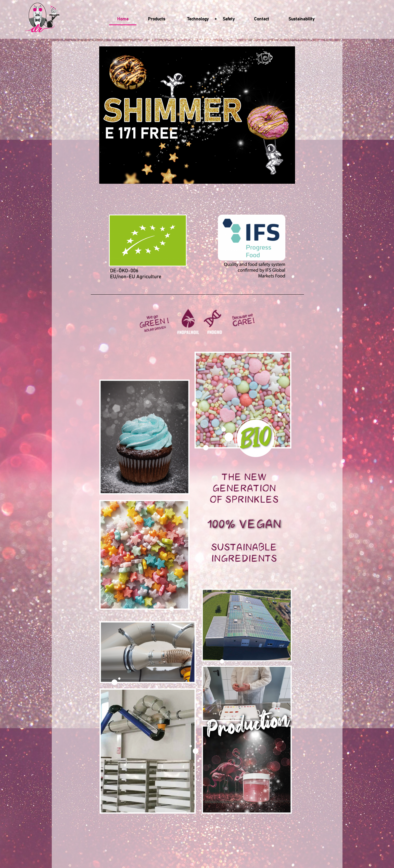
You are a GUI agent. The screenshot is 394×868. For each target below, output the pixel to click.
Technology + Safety (211, 19)
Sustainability (301, 19)
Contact (262, 19)
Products (158, 19)
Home (123, 19)
